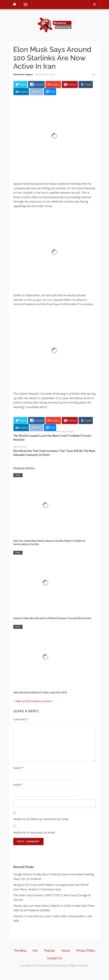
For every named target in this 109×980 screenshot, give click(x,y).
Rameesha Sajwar (23, 74)
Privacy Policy (86, 951)
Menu (24, 4)
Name (18, 768)
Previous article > (42, 701)
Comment (21, 719)
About (66, 951)
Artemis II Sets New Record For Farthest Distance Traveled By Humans (52, 618)
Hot (35, 951)
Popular (50, 951)
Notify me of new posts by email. (34, 832)
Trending (20, 951)
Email (18, 785)
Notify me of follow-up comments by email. (41, 819)
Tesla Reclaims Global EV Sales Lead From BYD (40, 693)
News (18, 475)
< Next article (22, 701)
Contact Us (55, 958)
